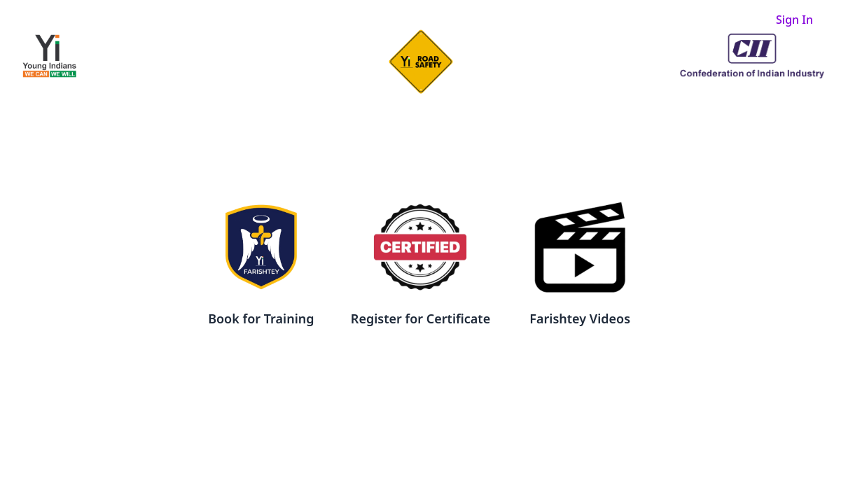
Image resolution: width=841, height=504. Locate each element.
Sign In (794, 20)
